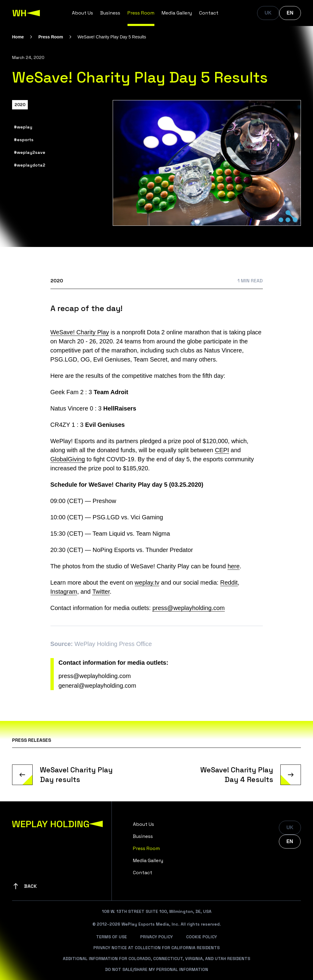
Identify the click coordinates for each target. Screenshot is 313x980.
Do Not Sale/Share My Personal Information (157, 969)
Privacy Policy (156, 937)
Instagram (64, 592)
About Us (82, 13)
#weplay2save (30, 152)
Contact (209, 13)
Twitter (101, 592)
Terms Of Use (111, 937)
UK (268, 13)
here (234, 566)
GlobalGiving (68, 459)
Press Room (141, 13)
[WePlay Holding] (26, 13)
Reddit (229, 582)
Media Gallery (177, 13)
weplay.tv (147, 582)
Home (18, 37)
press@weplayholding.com (188, 608)
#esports (24, 140)
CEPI (222, 450)
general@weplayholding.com (97, 686)
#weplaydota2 (30, 165)
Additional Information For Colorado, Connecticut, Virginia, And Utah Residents (156, 959)
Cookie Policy (202, 937)
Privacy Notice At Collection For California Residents (156, 948)
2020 (20, 105)
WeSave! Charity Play (80, 332)
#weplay (23, 127)
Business (110, 13)
